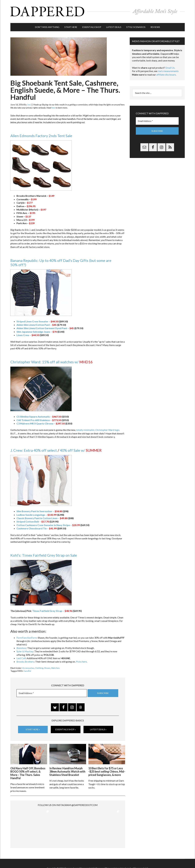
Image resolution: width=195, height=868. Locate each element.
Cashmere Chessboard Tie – (37, 528)
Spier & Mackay (25, 651)
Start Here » (33, 729)
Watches (55, 668)
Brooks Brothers (25, 662)
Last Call (21, 658)
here (53, 108)
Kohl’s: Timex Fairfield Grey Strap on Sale (44, 555)
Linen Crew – (28, 335)
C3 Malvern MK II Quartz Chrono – (41, 423)
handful (27, 671)
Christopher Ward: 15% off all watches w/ (51, 362)
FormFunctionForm (27, 638)
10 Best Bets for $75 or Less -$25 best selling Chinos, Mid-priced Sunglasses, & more (107, 772)
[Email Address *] (52, 693)
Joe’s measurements (168, 71)
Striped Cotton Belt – (33, 521)
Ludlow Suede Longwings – (36, 515)
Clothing (39, 668)
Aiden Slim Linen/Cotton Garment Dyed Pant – (45, 328)
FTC (150, 859)
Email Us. (170, 68)
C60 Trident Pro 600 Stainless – (39, 420)
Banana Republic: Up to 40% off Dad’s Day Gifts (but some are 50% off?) (61, 263)
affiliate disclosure (166, 75)
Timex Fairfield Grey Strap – (52, 611)
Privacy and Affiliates (128, 859)
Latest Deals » (98, 729)
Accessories (28, 668)
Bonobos (21, 648)
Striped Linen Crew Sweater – (37, 321)
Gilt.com (143, 859)
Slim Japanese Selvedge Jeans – (37, 332)
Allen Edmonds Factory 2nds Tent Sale (41, 136)
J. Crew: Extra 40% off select (34, 450)
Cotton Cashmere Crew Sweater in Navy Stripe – (48, 525)
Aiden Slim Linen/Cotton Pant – (36, 325)
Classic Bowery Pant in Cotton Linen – (42, 518)
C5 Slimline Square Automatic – (39, 417)
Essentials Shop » (66, 729)
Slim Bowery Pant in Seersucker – (39, 511)
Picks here (81, 662)
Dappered (98, 11)
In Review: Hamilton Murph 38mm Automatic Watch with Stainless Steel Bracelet (67, 772)
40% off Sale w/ (81, 450)
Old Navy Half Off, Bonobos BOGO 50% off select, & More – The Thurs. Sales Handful (28, 773)
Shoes (47, 668)
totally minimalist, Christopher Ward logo (98, 430)
